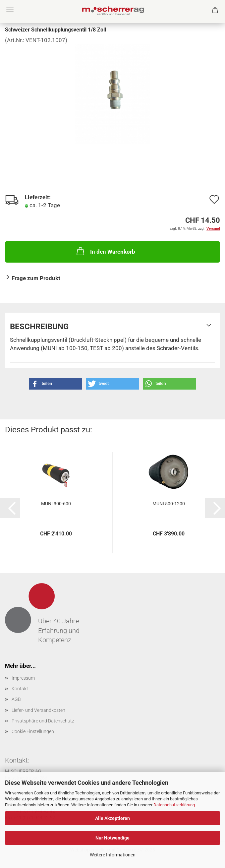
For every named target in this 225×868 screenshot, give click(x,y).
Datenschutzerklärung (174, 805)
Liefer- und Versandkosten (38, 710)
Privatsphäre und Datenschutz (43, 721)
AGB (16, 699)
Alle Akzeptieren (112, 818)
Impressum (23, 678)
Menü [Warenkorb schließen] (10, 10)
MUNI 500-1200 (169, 504)
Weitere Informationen (113, 855)
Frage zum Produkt (36, 278)
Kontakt (20, 689)
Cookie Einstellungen (33, 731)
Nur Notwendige (112, 838)
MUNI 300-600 (56, 504)
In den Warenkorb (105, 251)
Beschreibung (39, 327)
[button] (56, 384)
